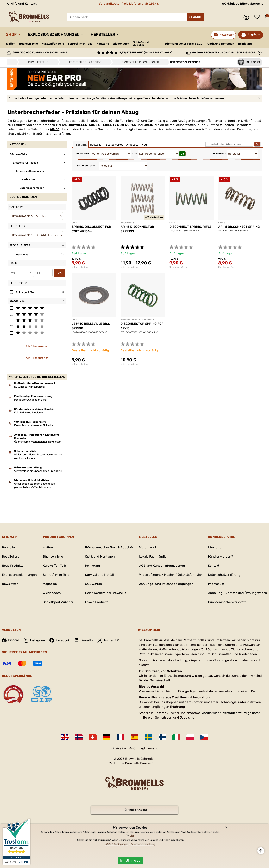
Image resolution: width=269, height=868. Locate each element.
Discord (11, 640)
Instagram (34, 640)
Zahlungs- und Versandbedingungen (166, 584)
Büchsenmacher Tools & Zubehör (184, 44)
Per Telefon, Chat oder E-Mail (31, 400)
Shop (11, 34)
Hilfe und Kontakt (21, 4)
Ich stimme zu (130, 861)
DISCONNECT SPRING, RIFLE (190, 227)
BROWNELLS (77, 125)
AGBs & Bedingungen (117, 844)
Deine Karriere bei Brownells (106, 593)
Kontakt (214, 566)
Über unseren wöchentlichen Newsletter (38, 442)
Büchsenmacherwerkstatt (227, 602)
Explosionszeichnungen (54, 34)
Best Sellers (10, 557)
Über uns (215, 547)
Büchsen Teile (28, 44)
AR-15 (55, 129)
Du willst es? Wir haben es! (29, 387)
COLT (75, 223)
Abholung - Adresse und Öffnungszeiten (238, 593)
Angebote (254, 35)
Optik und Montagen (221, 44)
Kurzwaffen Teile (53, 44)
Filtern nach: (83, 154)
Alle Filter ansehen (37, 346)
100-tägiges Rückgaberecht (242, 4)
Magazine (103, 44)
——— (257, 43)
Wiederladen (121, 44)
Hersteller (103, 34)
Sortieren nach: (86, 166)
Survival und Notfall (99, 575)
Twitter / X (108, 640)
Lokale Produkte (97, 602)
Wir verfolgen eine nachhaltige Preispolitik (38, 471)
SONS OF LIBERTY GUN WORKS (112, 125)
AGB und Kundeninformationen (162, 566)
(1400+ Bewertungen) (146, 53)
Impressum (216, 584)
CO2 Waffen (94, 584)
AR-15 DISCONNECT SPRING (239, 227)
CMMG (148, 125)
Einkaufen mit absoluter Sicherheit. (35, 425)
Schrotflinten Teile (80, 44)
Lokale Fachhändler (153, 557)
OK (60, 273)
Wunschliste (258, 17)
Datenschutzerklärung (224, 575)
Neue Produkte (13, 566)
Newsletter (10, 584)
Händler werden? (220, 557)
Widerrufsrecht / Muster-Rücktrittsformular (171, 575)
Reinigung (245, 44)
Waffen (11, 44)
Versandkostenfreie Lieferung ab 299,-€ (129, 4)
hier (132, 835)
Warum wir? (148, 547)
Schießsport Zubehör (141, 44)
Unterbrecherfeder (81, 267)
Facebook (59, 640)
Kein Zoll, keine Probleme (28, 413)
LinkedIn (84, 640)
